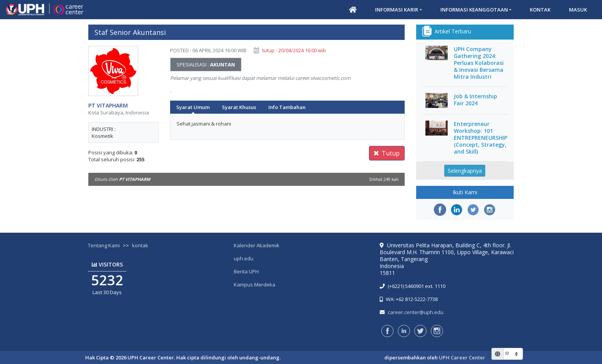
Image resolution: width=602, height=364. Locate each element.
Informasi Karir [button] (397, 10)
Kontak (540, 10)
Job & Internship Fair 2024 (475, 100)
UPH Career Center (462, 357)
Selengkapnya (465, 171)
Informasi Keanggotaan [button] (474, 10)
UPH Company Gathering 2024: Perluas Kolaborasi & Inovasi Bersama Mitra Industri (479, 63)
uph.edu (244, 258)
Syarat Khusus (239, 107)
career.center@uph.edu (416, 312)
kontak (140, 245)
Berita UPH (246, 271)
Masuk (578, 10)
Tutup (387, 153)
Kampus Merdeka (255, 285)
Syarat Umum (193, 107)
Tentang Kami (104, 245)
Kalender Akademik (257, 245)
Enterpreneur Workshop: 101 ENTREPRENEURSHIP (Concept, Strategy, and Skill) (480, 138)
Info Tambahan (287, 107)
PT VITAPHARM (108, 106)
